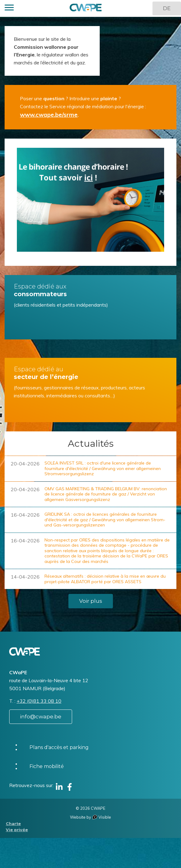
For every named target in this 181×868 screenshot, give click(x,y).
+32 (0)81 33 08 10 (39, 701)
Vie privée (17, 830)
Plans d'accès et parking (59, 747)
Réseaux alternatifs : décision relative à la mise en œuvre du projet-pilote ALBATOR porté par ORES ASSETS (105, 579)
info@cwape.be (41, 717)
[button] (9, 8)
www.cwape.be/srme (49, 115)
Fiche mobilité (47, 766)
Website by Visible (90, 817)
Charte (13, 824)
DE (167, 8)
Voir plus (91, 601)
